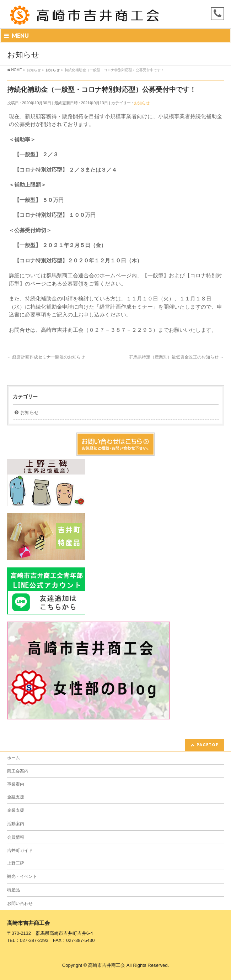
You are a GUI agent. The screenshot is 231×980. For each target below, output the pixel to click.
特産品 (14, 890)
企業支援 (16, 810)
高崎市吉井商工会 (107, 965)
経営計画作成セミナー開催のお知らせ (46, 357)
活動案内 (16, 824)
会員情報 (16, 837)
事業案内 (16, 784)
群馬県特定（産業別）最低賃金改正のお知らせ (176, 357)
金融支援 (16, 797)
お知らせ (142, 103)
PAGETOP (208, 745)
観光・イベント (22, 876)
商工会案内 (18, 771)
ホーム (14, 758)
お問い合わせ (20, 903)
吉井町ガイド (20, 850)
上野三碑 (16, 863)
